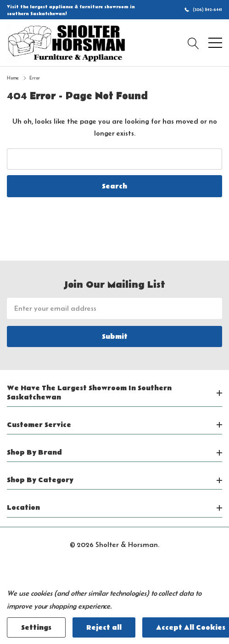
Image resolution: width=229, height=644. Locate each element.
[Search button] (193, 43)
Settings (36, 627)
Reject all (104, 627)
